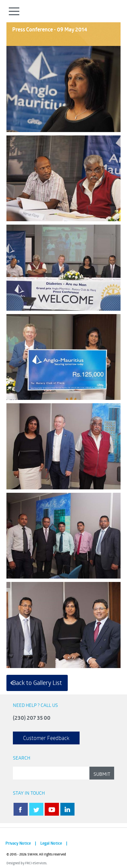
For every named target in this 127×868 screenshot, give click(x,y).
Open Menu (14, 11)
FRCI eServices (36, 863)
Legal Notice (51, 843)
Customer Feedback (46, 738)
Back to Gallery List (37, 683)
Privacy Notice (18, 843)
